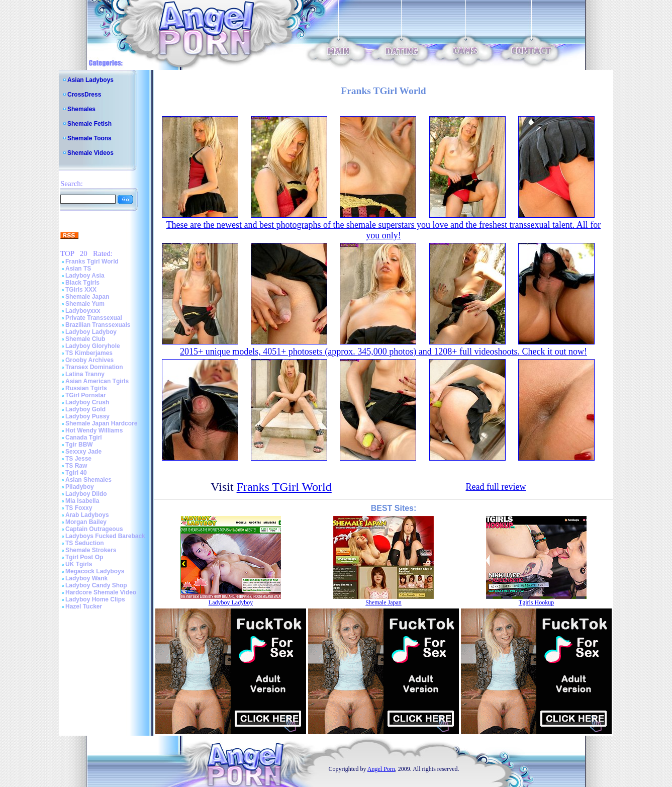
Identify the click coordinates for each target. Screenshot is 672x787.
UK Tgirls (79, 564)
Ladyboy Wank (86, 578)
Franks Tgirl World (92, 261)
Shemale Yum (85, 304)
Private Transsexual (94, 318)
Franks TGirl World (284, 487)
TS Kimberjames (89, 353)
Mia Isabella (82, 501)
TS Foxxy (79, 508)
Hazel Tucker (84, 606)
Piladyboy (80, 487)
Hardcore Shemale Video (101, 592)
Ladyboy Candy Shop (96, 585)
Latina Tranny (85, 374)
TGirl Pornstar (86, 395)
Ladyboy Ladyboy (91, 332)
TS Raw (76, 466)
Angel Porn (381, 769)
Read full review (496, 487)
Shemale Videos (90, 153)
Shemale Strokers (91, 550)
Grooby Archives (89, 360)
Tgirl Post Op (84, 557)
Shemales (81, 109)
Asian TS (78, 269)
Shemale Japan (87, 297)
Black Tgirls (82, 283)
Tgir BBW (79, 445)
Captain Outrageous (94, 529)
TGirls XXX (81, 290)
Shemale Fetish (89, 124)
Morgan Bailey (86, 522)
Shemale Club (85, 339)
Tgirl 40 (76, 473)
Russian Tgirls (86, 388)
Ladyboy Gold (85, 409)
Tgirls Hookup (536, 602)
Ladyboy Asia (85, 276)
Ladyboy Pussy (87, 416)
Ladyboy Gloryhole (93, 346)
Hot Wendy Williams (94, 430)
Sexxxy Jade (83, 452)
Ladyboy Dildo (86, 494)
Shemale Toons (89, 138)
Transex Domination (94, 367)
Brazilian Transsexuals (98, 325)
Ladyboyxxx (83, 311)
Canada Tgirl (84, 438)
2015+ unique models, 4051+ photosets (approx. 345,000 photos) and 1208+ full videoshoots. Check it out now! (383, 352)
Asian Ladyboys (90, 80)
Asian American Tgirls (97, 381)
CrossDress (84, 95)
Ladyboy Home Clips (95, 599)
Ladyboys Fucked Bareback (105, 536)
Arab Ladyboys (87, 515)
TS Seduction (85, 543)
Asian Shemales (88, 480)
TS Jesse (78, 459)
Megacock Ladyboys (95, 571)
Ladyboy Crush (87, 402)
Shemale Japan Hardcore (101, 423)
